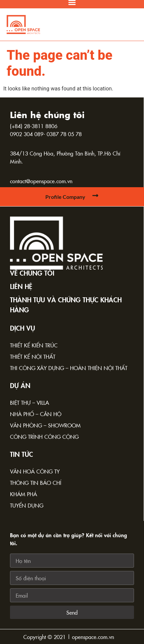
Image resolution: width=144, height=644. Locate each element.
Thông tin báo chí (36, 482)
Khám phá (23, 494)
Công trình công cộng (44, 436)
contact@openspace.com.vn (41, 181)
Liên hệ (21, 286)
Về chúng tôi (32, 273)
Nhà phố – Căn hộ (36, 414)
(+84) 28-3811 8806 (34, 126)
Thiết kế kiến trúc (34, 345)
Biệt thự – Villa (29, 402)
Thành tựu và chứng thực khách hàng (66, 304)
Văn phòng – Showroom (45, 425)
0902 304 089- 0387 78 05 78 (46, 134)
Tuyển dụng (27, 505)
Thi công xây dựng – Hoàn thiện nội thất (69, 368)
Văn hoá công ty (35, 471)
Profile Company (65, 197)
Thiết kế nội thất (33, 356)
